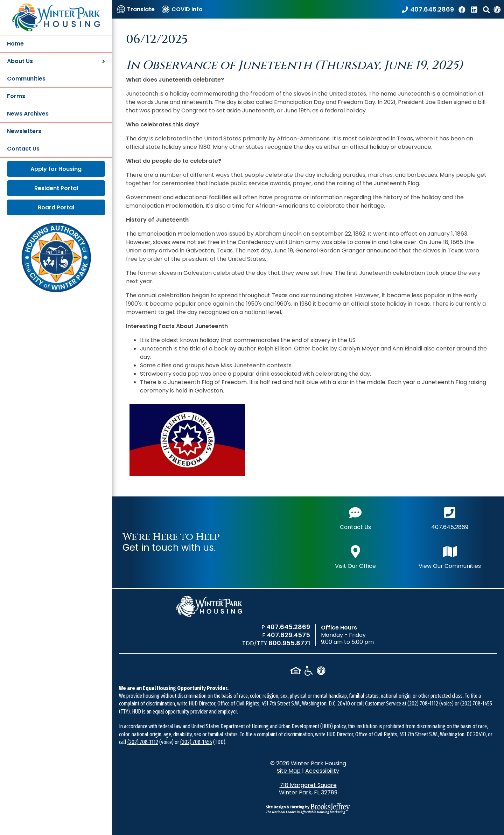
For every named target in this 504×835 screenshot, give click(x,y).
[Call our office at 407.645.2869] (428, 9)
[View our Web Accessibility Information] (497, 9)
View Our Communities (450, 556)
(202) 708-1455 (476, 704)
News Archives (28, 114)
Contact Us (23, 149)
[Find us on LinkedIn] (475, 9)
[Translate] (136, 9)
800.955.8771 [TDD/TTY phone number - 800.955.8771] (289, 643)
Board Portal (56, 207)
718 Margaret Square (308, 789)
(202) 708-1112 (423, 704)
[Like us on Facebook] (463, 9)
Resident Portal (56, 188)
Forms (16, 96)
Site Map (289, 771)
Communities (26, 79)
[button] (486, 9)
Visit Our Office (355, 556)
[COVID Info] (182, 9)
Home (15, 44)
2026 (283, 763)
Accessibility (322, 771)
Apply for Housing (56, 169)
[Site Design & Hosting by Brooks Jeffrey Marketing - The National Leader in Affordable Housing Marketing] (308, 808)
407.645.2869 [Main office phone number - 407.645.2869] (450, 518)
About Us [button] (56, 61)
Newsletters (24, 131)
